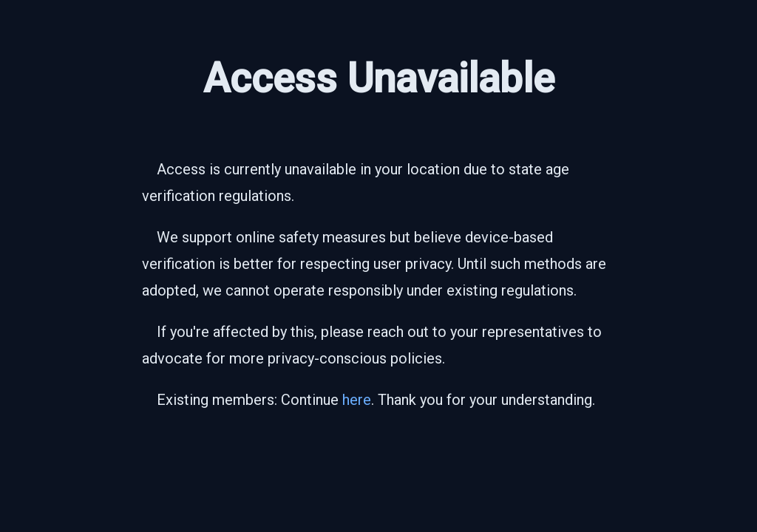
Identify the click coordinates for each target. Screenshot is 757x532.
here (357, 400)
